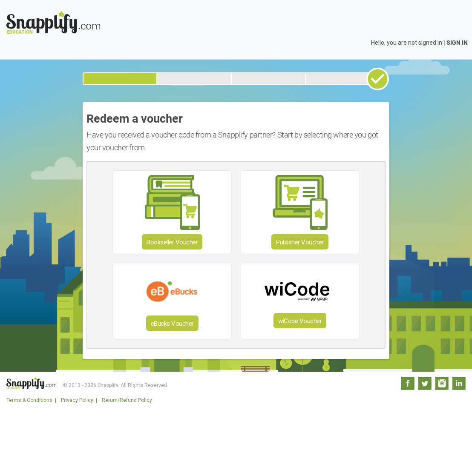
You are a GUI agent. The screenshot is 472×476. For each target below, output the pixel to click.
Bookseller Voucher (172, 242)
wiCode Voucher (300, 321)
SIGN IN (457, 43)
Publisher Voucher (300, 242)
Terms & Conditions (29, 400)
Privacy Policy (77, 400)
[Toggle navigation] (460, 15)
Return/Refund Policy (127, 400)
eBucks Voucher (172, 324)
